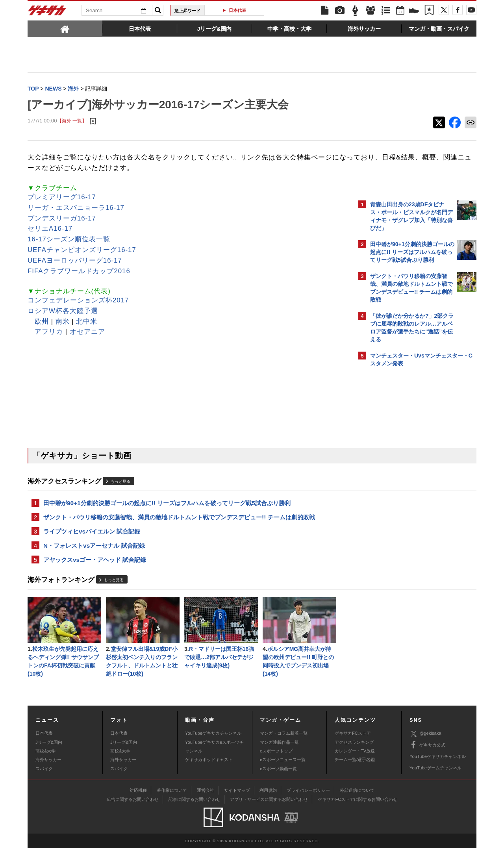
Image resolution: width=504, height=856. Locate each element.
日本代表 (237, 10)
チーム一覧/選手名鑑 (355, 767)
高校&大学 (45, 759)
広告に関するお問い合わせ (133, 807)
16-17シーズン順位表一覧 (69, 240)
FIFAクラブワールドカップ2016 (79, 272)
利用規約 (268, 798)
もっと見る (120, 482)
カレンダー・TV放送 (355, 759)
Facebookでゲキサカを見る (403, 507)
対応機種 (138, 798)
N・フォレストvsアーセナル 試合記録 (94, 549)
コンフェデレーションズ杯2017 (78, 301)
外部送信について (357, 798)
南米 (63, 322)
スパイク (44, 776)
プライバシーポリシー (308, 798)
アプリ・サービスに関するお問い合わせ (269, 807)
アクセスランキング (354, 750)
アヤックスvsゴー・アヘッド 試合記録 (95, 564)
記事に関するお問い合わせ (195, 807)
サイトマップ (237, 798)
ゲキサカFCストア (353, 741)
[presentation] (65, 28)
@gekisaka (425, 742)
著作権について (172, 798)
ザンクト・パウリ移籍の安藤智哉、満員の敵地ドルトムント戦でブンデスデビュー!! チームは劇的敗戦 (179, 519)
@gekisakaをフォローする (402, 490)
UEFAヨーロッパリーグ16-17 (75, 261)
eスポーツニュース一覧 (283, 767)
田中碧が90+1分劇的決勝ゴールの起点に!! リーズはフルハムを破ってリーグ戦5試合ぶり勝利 (167, 504)
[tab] (65, 28)
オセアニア (87, 333)
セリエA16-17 (50, 229)
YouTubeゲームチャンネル (435, 776)
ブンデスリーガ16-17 (62, 219)
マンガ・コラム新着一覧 (284, 741)
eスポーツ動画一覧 (278, 776)
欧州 (42, 322)
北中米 (87, 322)
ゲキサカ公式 (427, 753)
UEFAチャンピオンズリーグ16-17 (82, 251)
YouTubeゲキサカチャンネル (213, 741)
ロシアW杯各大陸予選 (63, 312)
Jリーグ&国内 (49, 750)
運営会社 (206, 798)
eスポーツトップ (276, 759)
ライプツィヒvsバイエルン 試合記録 (92, 534)
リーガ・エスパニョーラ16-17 (76, 208)
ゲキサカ (47, 13)
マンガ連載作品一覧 (279, 750)
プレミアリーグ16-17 (62, 198)
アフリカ (49, 333)
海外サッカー (48, 767)
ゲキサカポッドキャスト (209, 767)
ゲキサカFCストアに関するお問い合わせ (358, 807)
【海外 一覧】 (72, 122)
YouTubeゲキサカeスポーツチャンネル (214, 754)
